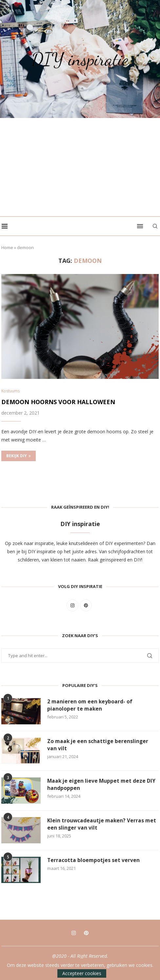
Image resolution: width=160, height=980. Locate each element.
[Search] (157, 226)
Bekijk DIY (19, 456)
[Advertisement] (80, 167)
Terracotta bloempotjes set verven (94, 861)
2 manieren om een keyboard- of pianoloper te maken (90, 706)
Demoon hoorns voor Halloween (58, 402)
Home (7, 247)
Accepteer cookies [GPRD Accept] (82, 973)
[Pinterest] (86, 933)
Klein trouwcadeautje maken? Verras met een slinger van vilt (102, 825)
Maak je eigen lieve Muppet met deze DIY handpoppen (102, 785)
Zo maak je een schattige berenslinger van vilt (99, 745)
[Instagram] (74, 933)
